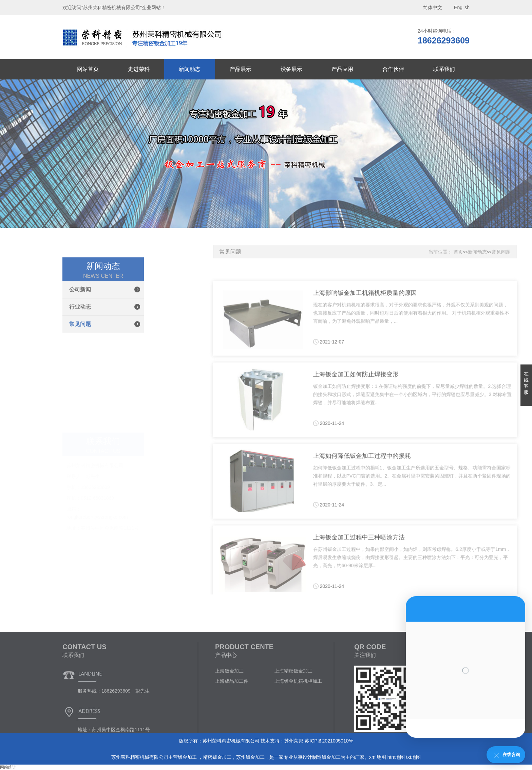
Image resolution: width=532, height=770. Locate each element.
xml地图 (378, 757)
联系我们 (444, 69)
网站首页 (88, 69)
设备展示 (291, 69)
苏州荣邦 (294, 741)
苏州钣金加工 (250, 757)
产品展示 (241, 69)
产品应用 (342, 69)
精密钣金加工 (217, 757)
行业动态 (80, 351)
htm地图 (396, 757)
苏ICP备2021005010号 (329, 741)
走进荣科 (139, 69)
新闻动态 (190, 69)
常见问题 (80, 368)
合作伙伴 (393, 69)
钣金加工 (188, 757)
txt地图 (413, 757)
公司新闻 (80, 333)
